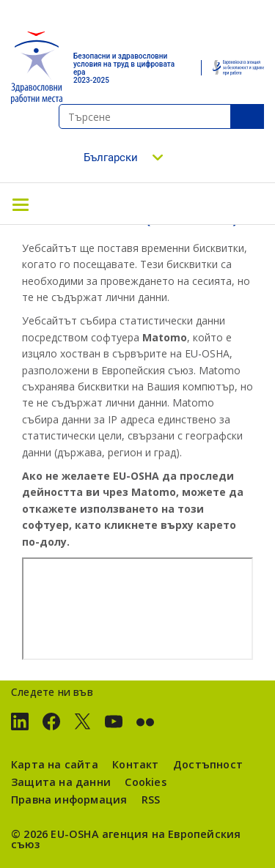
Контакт (135, 764)
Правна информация (69, 800)
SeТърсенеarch (247, 116)
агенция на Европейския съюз (126, 839)
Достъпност (208, 764)
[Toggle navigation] (21, 204)
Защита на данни (61, 782)
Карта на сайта (55, 764)
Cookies (145, 782)
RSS (151, 800)
